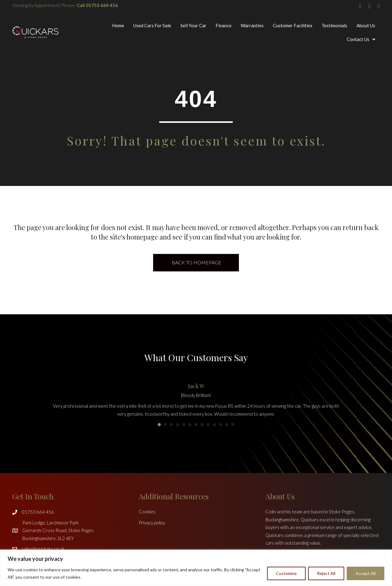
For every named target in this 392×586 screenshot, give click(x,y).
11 (221, 425)
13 (233, 425)
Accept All (366, 573)
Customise (286, 573)
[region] (196, 568)
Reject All (326, 573)
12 (227, 425)
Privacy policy (152, 523)
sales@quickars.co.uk (43, 549)
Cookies (147, 512)
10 (214, 425)
